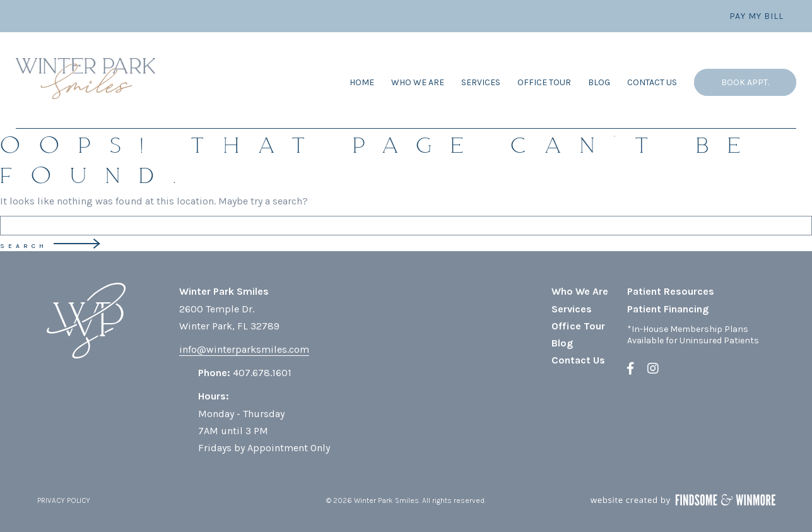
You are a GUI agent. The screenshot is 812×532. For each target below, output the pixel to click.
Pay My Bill (756, 16)
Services (481, 82)
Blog (599, 82)
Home (362, 82)
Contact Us (652, 82)
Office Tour (544, 82)
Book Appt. (745, 82)
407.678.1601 (262, 373)
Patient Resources (671, 291)
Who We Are (418, 82)
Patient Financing (668, 309)
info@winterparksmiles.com (244, 349)
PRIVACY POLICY (64, 500)
